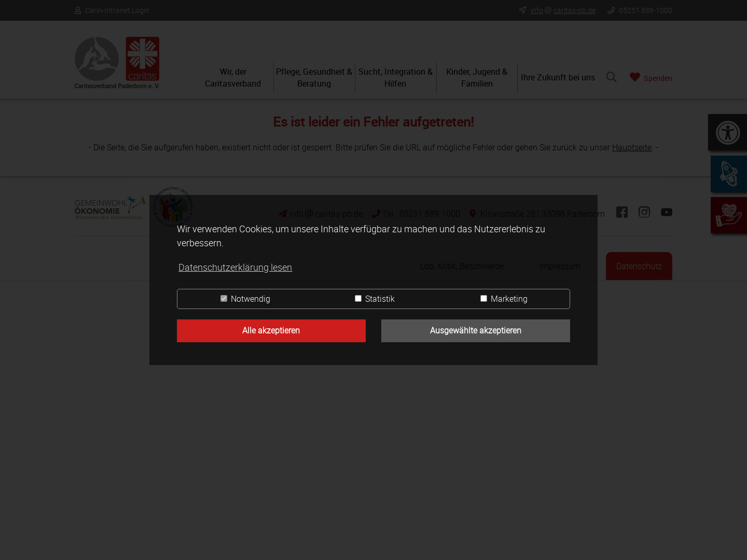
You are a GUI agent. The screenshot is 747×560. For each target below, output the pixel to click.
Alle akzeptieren (271, 330)
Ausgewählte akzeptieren (476, 330)
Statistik (375, 299)
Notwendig (245, 299)
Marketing (504, 299)
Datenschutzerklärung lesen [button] (235, 267)
